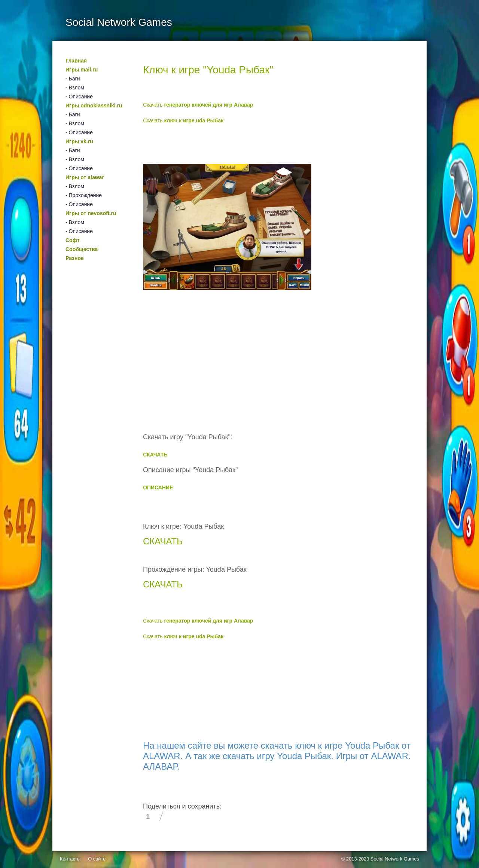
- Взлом (75, 88)
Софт (73, 240)
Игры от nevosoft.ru (91, 213)
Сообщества (82, 249)
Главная (76, 61)
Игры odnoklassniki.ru (94, 106)
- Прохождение (84, 195)
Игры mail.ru (82, 70)
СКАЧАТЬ (155, 455)
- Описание (79, 97)
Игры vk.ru (79, 141)
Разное (75, 258)
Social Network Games (395, 859)
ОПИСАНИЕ (158, 488)
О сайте (97, 859)
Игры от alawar (85, 177)
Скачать (198, 105)
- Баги (73, 79)
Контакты (70, 859)
